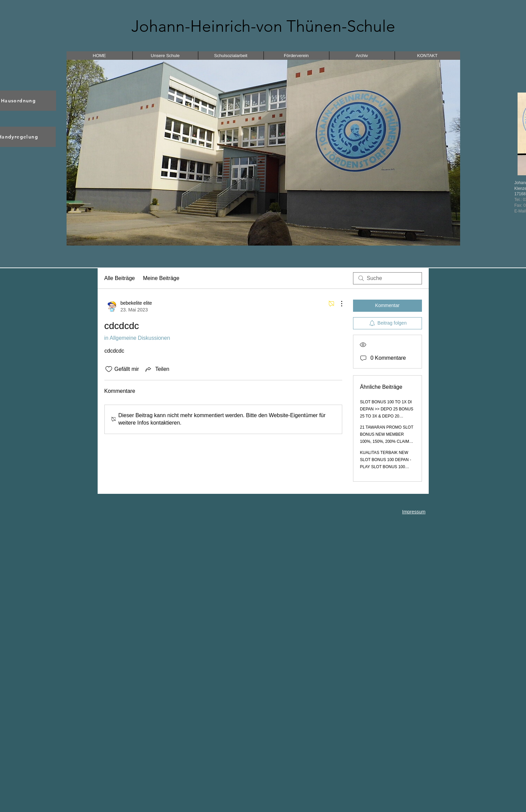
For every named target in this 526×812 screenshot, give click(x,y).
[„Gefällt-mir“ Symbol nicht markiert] (109, 369)
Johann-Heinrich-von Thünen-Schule (263, 26)
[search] (387, 278)
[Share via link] (157, 369)
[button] (263, 153)
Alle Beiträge (120, 278)
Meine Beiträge (161, 278)
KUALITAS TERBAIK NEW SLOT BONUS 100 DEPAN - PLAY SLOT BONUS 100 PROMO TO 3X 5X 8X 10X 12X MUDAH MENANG (386, 467)
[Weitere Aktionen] (338, 304)
